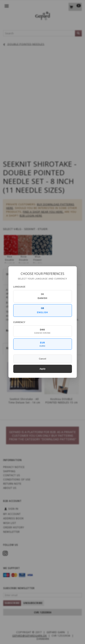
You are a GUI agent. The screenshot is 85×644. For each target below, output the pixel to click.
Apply (43, 369)
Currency (19, 322)
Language (19, 287)
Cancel (43, 359)
